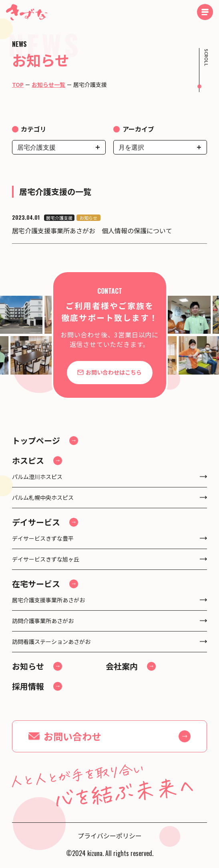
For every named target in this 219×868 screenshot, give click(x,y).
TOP (18, 84)
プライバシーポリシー (110, 836)
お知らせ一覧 (48, 84)
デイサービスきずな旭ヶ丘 (46, 559)
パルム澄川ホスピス (37, 477)
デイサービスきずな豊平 (43, 538)
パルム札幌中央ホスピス (43, 497)
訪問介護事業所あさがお (43, 621)
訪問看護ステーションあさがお (51, 641)
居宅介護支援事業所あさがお (48, 600)
